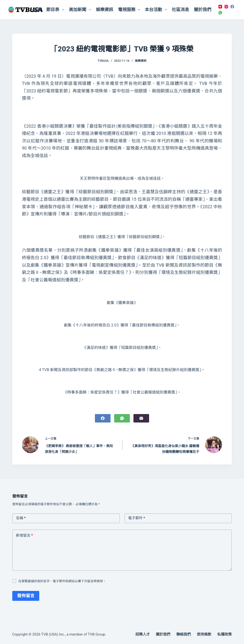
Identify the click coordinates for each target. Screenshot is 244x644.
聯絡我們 (184, 634)
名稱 (21, 518)
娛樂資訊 (105, 10)
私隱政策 (224, 634)
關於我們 (203, 10)
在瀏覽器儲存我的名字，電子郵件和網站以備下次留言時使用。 (62, 581)
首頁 (37, 10)
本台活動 (157, 10)
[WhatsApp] (220, 13)
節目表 (56, 10)
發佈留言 (26, 596)
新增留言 (24, 536)
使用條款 (204, 634)
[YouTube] (220, 7)
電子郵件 (137, 518)
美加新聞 (81, 10)
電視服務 (130, 10)
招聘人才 (143, 634)
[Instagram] (226, 7)
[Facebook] (232, 7)
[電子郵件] (141, 418)
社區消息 (180, 10)
